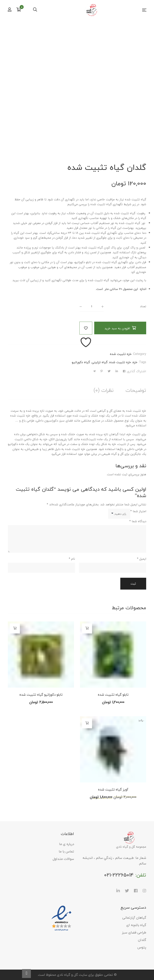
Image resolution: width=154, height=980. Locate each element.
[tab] (136, 390)
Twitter (127, 891)
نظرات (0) (103, 390)
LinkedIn (118, 891)
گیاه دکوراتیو (81, 362)
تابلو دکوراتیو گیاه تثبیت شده (41, 695)
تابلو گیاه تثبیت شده (113, 695)
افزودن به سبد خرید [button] (87, 628)
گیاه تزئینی (100, 362)
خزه (135, 362)
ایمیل (142, 559)
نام (72, 559)
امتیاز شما (138, 511)
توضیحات (136, 390)
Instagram (144, 891)
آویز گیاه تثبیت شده (113, 789)
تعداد (143, 306)
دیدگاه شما (138, 521)
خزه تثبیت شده (121, 354)
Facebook (136, 891)
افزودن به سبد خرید (117, 328)
